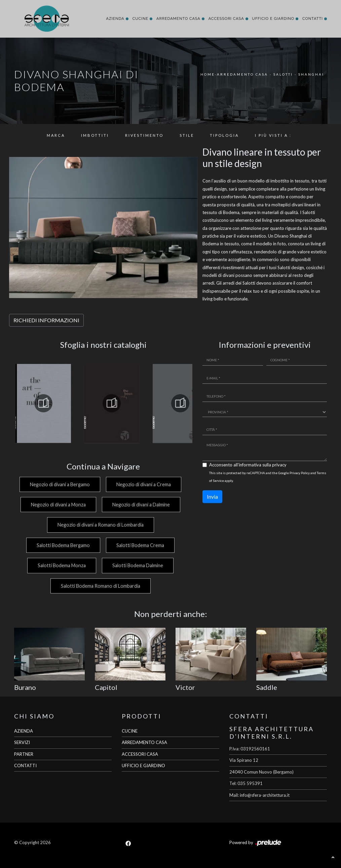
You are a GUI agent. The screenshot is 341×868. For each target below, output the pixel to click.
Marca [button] (56, 135)
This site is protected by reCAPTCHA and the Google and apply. (268, 477)
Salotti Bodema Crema (140, 545)
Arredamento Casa (178, 19)
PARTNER (24, 754)
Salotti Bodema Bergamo (62, 545)
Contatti (313, 19)
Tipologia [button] (224, 135)
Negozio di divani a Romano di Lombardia (100, 525)
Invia (212, 497)
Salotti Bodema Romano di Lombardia (100, 586)
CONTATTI (25, 766)
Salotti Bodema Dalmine (138, 565)
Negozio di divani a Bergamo (59, 484)
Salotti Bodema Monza (61, 565)
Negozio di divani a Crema (144, 484)
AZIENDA (24, 731)
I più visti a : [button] (273, 135)
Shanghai (311, 74)
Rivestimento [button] (144, 135)
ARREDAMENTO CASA (144, 742)
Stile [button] (187, 135)
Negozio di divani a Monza (57, 505)
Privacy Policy (300, 473)
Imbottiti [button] (95, 135)
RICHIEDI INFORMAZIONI (46, 320)
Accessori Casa (226, 19)
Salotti (283, 74)
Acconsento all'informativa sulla (248, 465)
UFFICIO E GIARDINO (143, 766)
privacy (279, 465)
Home (208, 74)
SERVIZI (22, 742)
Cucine (140, 19)
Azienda (115, 19)
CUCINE (130, 731)
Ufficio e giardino (273, 19)
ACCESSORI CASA (140, 754)
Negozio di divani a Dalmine (141, 505)
